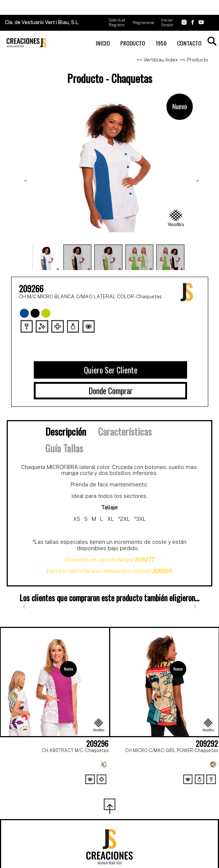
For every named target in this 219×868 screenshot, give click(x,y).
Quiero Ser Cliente (111, 370)
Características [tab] (125, 431)
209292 (207, 744)
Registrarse (144, 23)
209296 (97, 744)
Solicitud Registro (117, 22)
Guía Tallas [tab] (64, 448)
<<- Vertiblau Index (157, 60)
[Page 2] (109, 788)
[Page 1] (93, 788)
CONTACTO (189, 43)
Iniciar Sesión (167, 22)
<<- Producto (194, 60)
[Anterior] (24, 606)
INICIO (103, 43)
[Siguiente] (195, 606)
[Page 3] (126, 788)
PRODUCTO (133, 43)
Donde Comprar (111, 390)
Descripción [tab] (66, 431)
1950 (161, 43)
